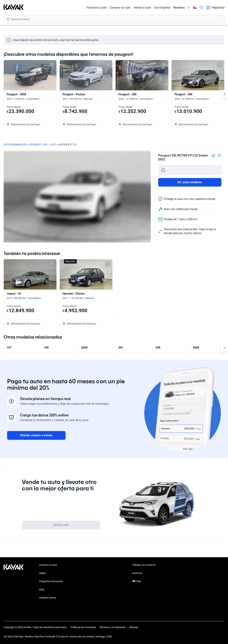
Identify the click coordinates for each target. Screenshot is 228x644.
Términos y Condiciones (112, 627)
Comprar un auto (120, 8)
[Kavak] (14, 7)
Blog (42, 589)
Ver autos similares (190, 182)
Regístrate (215, 7)
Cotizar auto (61, 525)
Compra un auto (48, 565)
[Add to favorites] (52, 65)
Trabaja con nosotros (144, 565)
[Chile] (195, 8)
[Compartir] (213, 156)
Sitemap (134, 627)
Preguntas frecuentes (51, 581)
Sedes (42, 573)
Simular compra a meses (36, 435)
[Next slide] (224, 94)
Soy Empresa (162, 8)
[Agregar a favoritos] (219, 156)
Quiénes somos (48, 598)
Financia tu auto (96, 8)
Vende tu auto (142, 8)
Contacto (137, 573)
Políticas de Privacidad (83, 627)
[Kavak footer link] (14, 582)
